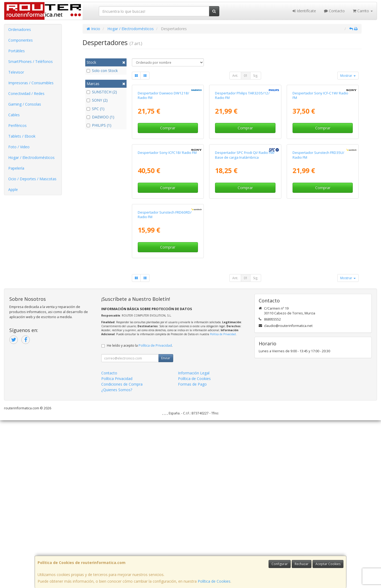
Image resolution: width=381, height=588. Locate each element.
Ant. (235, 76)
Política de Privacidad (223, 502)
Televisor (16, 72)
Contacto (334, 11)
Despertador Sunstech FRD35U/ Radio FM (318, 267)
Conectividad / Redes (26, 93)
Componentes (21, 40)
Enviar (166, 526)
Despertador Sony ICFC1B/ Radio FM (167, 264)
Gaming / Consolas (25, 104)
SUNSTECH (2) (102, 92)
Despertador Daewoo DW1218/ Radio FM (163, 151)
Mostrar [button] (348, 76)
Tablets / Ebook (22, 136)
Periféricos (17, 125)
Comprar (168, 184)
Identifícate (304, 11)
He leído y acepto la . (140, 513)
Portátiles (17, 51)
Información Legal (194, 541)
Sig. (256, 76)
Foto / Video (19, 147)
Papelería (16, 168)
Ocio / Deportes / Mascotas (32, 179)
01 (246, 76)
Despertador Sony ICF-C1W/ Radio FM (320, 151)
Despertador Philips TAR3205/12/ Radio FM (242, 151)
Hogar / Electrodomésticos (31, 157)
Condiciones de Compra (122, 552)
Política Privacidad (117, 546)
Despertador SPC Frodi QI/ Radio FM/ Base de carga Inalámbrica (245, 267)
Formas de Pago (192, 552)
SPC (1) (96, 109)
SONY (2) (97, 100)
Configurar (280, 564)
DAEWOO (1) (100, 117)
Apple (13, 189)
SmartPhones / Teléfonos (31, 61)
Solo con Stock (102, 71)
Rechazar (302, 564)
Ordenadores (20, 29)
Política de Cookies (214, 581)
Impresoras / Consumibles (31, 83)
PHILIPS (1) (99, 125)
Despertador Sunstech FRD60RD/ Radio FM (165, 382)
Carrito (363, 11)
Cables (14, 115)
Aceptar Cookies (328, 564)
